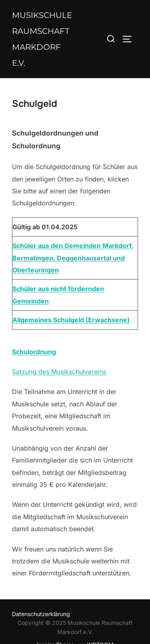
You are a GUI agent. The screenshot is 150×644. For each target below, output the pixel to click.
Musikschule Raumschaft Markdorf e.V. (42, 39)
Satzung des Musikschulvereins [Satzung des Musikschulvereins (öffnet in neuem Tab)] (59, 372)
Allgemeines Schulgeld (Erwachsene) (71, 320)
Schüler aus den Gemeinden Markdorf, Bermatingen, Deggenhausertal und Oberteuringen (73, 258)
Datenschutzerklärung (41, 614)
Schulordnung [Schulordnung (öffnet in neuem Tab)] (34, 352)
